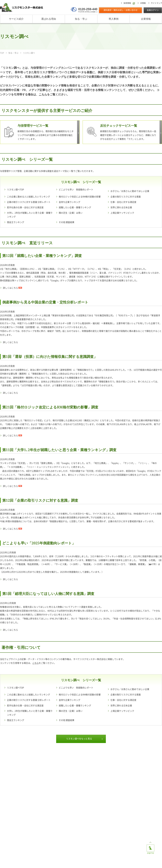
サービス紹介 (16, 19)
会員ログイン (153, 10)
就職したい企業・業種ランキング (75, 207)
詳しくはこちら (10, 288)
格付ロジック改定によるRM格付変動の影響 (80, 197)
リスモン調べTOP (15, 190)
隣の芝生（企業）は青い (71, 213)
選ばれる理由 (49, 19)
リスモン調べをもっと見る (79, 739)
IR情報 (143, 3)
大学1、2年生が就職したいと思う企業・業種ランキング (30, 215)
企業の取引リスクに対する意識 (126, 197)
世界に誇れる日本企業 (121, 207)
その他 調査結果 (67, 222)
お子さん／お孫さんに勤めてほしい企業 (130, 191)
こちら (43, 94)
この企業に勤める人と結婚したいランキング (28, 197)
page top (150, 847)
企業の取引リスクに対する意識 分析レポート (29, 202)
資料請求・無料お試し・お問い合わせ (121, 10)
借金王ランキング (16, 222)
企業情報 (146, 19)
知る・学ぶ (81, 19)
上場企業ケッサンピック (122, 213)
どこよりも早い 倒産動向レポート (76, 190)
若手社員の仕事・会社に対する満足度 (25, 207)
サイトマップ (156, 3)
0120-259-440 (88, 9)
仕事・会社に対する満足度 (123, 202)
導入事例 (114, 19)
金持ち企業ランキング (70, 202)
